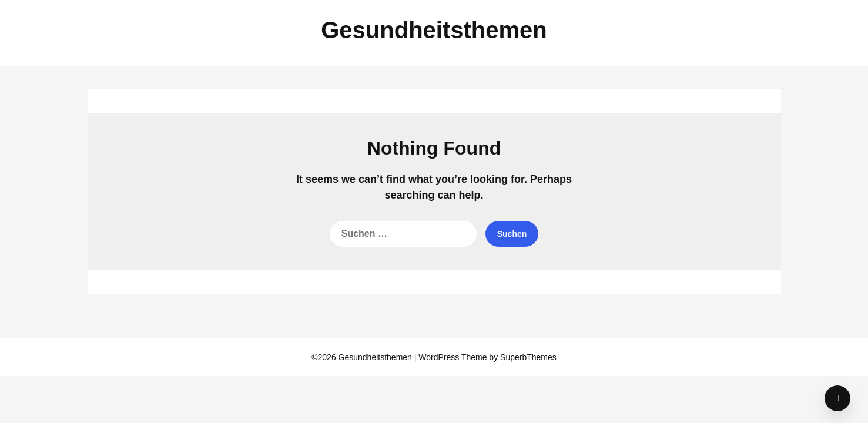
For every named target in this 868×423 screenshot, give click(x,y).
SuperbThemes (528, 357)
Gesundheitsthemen (434, 30)
